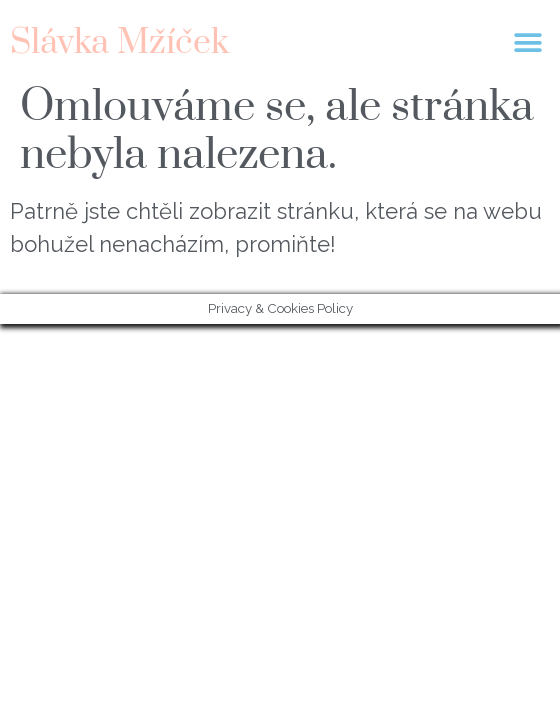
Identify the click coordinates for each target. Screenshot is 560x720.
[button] (527, 42)
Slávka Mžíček (119, 43)
